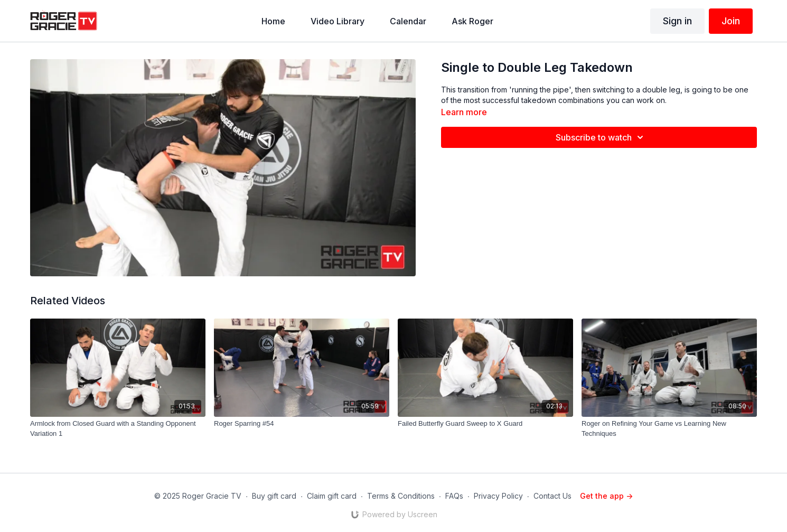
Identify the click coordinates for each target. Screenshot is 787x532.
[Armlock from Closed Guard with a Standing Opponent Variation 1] (118, 429)
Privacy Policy (498, 496)
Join (731, 21)
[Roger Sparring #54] (302, 424)
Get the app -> (606, 496)
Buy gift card (274, 496)
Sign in (677, 21)
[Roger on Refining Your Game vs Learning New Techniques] (669, 429)
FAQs (454, 496)
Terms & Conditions (401, 496)
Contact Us (552, 496)
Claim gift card (332, 496)
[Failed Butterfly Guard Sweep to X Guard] (485, 424)
